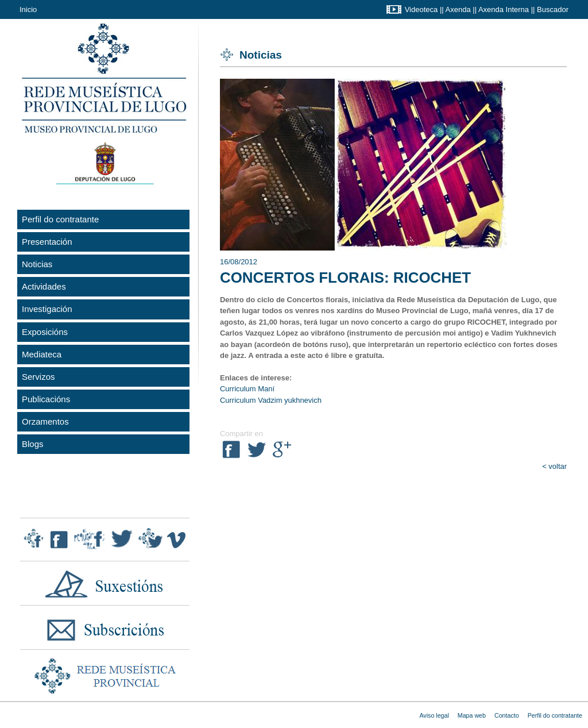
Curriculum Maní (247, 389)
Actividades (44, 286)
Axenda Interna (504, 9)
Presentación (47, 242)
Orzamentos (45, 421)
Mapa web (472, 715)
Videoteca (421, 9)
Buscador (553, 9)
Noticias (37, 264)
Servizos (38, 377)
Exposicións (45, 332)
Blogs (33, 444)
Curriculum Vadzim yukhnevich (271, 400)
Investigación (47, 309)
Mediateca (42, 354)
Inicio (28, 9)
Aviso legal (434, 715)
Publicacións (46, 399)
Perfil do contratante (60, 219)
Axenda (458, 9)
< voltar (554, 466)
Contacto (507, 715)
